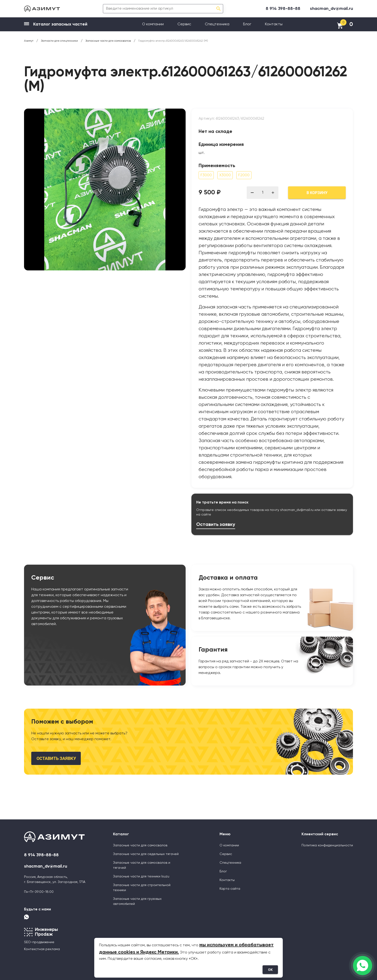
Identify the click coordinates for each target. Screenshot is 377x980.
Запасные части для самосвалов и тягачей (142, 865)
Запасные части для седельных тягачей (146, 854)
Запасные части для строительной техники (142, 888)
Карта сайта (230, 889)
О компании (153, 24)
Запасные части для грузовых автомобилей (137, 901)
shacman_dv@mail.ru (331, 9)
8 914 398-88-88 (283, 9)
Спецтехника (217, 24)
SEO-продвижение (39, 942)
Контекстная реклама (42, 949)
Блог (247, 24)
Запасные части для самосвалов (140, 845)
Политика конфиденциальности (327, 845)
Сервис (184, 24)
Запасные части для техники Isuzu (141, 876)
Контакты (274, 24)
